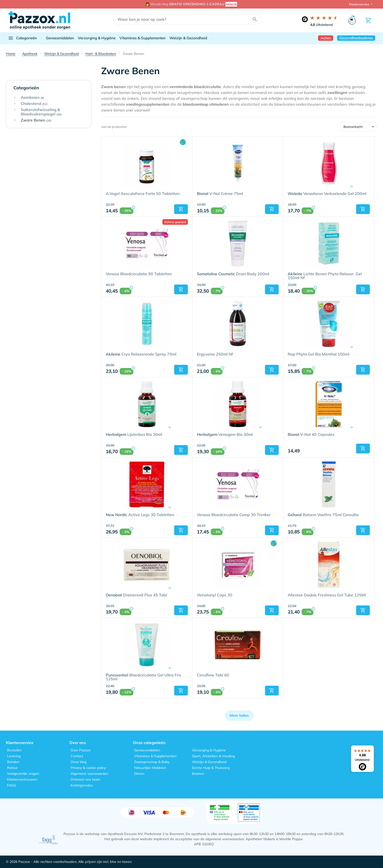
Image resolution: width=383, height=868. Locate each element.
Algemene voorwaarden (89, 774)
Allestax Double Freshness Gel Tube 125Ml (327, 595)
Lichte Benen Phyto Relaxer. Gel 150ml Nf (325, 276)
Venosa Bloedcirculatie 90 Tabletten (139, 274)
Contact (77, 756)
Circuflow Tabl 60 (213, 675)
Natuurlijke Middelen (150, 768)
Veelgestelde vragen (23, 774)
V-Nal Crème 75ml (220, 194)
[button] (181, 209)
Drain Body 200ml (233, 274)
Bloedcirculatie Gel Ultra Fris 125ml (144, 677)
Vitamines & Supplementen (143, 38)
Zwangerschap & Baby (152, 762)
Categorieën (22, 38)
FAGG (12, 785)
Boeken (198, 774)
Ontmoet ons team (85, 779)
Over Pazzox (80, 750)
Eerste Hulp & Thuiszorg (211, 768)
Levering (14, 756)
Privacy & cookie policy (88, 768)
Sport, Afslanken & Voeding (213, 756)
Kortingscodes (82, 785)
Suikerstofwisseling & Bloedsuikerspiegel (41, 112)
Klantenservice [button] (360, 4)
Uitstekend (322, 25)
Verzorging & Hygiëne (97, 38)
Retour (12, 768)
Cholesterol (34, 104)
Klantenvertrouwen (22, 779)
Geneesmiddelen (60, 38)
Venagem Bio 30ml (225, 435)
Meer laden (239, 715)
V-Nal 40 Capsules (311, 435)
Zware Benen (36, 120)
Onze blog (79, 762)
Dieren (139, 774)
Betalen (13, 762)
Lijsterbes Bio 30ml (134, 435)
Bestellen (14, 750)
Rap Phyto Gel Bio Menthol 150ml (319, 354)
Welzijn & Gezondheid (188, 38)
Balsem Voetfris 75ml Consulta (323, 515)
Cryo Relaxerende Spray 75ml (141, 354)
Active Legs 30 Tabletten (140, 515)
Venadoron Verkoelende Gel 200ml (327, 194)
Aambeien (32, 98)
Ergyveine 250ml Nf (215, 354)
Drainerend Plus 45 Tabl (136, 595)
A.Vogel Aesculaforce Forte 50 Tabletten (143, 194)
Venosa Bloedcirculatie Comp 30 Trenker (234, 515)
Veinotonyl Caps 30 (215, 595)
